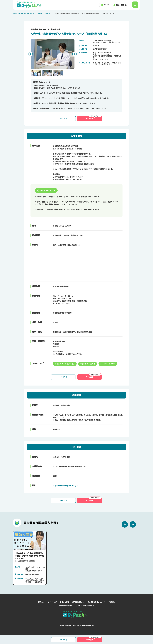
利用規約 (112, 602)
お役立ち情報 (64, 602)
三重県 (40, 14)
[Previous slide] (31, 54)
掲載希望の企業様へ (66, 606)
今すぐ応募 (93, 118)
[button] (36, 73)
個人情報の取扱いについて (96, 602)
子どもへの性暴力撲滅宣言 (85, 606)
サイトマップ (52, 602)
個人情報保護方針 (78, 602)
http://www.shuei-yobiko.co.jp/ (65, 485)
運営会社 (41, 602)
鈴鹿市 (48, 14)
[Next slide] (74, 54)
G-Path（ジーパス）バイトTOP (23, 14)
